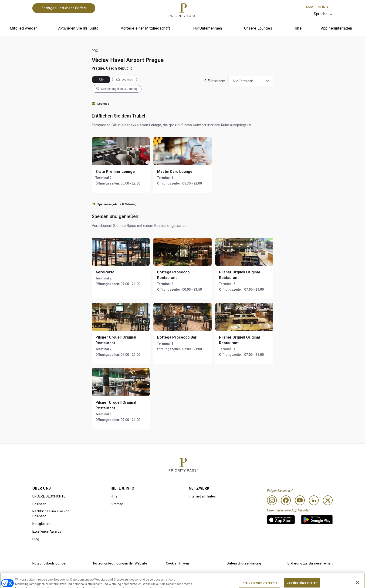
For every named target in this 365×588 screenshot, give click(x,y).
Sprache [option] (321, 14)
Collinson (39, 504)
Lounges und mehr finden (64, 8)
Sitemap (117, 504)
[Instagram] (272, 500)
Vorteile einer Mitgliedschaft (145, 28)
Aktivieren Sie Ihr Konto (78, 28)
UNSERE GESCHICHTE (49, 496)
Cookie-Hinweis (178, 563)
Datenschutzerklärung (244, 563)
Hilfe (298, 28)
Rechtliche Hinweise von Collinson (51, 514)
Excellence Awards (47, 531)
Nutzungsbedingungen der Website (120, 563)
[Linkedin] (314, 500)
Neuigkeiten (42, 524)
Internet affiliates (202, 496)
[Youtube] (300, 500)
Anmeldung (317, 7)
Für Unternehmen (208, 28)
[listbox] (323, 14)
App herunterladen (337, 28)
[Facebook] (286, 500)
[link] (281, 520)
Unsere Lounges (258, 28)
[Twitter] (328, 500)
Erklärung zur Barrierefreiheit (310, 563)
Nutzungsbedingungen (50, 563)
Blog (36, 539)
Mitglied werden (24, 28)
